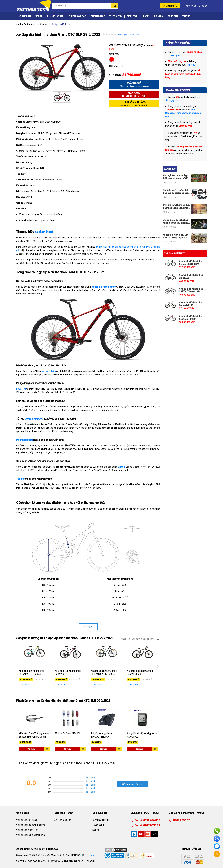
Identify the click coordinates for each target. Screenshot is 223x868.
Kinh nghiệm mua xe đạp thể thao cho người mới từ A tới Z (176, 177)
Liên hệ (96, 830)
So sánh (134, 35)
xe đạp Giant (44, 232)
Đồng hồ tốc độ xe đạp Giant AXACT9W (142, 735)
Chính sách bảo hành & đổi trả (31, 825)
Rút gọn (88, 627)
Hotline (217, 831)
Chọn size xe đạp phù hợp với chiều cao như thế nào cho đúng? (175, 221)
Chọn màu (114, 54)
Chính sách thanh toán (27, 830)
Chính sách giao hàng (27, 820)
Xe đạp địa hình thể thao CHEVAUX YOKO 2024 (104, 672)
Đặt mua (31, 749)
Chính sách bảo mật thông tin (31, 835)
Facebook (217, 846)
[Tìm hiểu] (191, 65)
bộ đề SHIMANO (34, 419)
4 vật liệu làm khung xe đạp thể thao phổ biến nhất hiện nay (176, 207)
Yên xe (20, 479)
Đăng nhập (191, 6)
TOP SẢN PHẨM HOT (174, 253)
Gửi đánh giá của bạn (132, 784)
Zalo (217, 839)
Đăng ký (203, 6)
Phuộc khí (21, 389)
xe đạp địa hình (103, 247)
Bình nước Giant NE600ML (69, 733)
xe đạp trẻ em (146, 247)
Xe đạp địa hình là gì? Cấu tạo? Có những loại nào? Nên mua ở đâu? (176, 236)
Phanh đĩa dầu (24, 440)
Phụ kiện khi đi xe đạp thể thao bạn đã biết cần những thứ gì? (176, 192)
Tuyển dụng (98, 825)
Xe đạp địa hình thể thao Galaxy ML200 (140, 672)
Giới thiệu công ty (101, 820)
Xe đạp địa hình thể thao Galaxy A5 (68, 672)
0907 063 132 (151, 825)
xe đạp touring (119, 247)
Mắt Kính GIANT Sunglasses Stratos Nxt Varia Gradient (34, 735)
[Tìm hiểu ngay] (173, 55)
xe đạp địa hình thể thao (104, 287)
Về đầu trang (217, 854)
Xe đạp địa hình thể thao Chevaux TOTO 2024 (32, 672)
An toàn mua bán (63, 820)
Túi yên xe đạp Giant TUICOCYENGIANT (102, 735)
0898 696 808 (151, 820)
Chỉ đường (89, 855)
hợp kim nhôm (49, 371)
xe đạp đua (132, 247)
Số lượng (114, 66)
